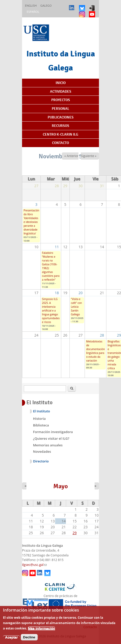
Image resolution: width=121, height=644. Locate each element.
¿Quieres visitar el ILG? (51, 438)
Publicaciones (61, 117)
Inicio (61, 83)
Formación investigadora (53, 432)
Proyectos (61, 100)
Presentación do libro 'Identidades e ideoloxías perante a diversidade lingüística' (31, 222)
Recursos (60, 126)
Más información (42, 632)
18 (57, 293)
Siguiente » (89, 156)
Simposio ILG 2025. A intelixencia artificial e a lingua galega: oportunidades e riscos (51, 311)
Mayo (61, 486)
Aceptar (12, 641)
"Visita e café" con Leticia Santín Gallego (77, 307)
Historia (39, 419)
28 (102, 335)
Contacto (60, 143)
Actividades (61, 91)
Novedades (42, 451)
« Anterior (71, 156)
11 (57, 247)
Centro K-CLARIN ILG (60, 134)
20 (80, 293)
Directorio (41, 461)
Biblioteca (41, 425)
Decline (29, 641)
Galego (46, 5)
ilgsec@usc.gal (34, 565)
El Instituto (42, 411)
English (31, 5)
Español (33, 12)
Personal (60, 109)
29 (75, 533)
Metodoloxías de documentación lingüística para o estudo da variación (95, 351)
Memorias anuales (48, 445)
